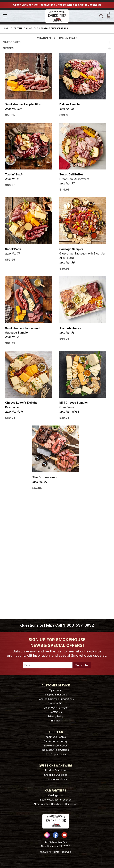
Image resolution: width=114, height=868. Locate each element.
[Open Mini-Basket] (109, 16)
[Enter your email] (48, 665)
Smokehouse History (56, 741)
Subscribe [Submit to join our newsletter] (82, 665)
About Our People (56, 737)
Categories (57, 42)
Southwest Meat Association (56, 800)
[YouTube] (64, 835)
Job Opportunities (56, 754)
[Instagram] (47, 835)
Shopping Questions (56, 775)
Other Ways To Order (56, 708)
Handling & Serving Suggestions (56, 699)
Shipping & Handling (56, 695)
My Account (56, 690)
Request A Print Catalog (56, 750)
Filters (57, 48)
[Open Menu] (20, 16)
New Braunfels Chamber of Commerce (56, 804)
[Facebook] (56, 835)
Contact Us (56, 712)
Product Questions (56, 770)
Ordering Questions (56, 779)
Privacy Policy (56, 716)
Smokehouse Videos (56, 746)
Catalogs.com (56, 795)
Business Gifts (56, 703)
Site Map (56, 721)
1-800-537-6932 (79, 625)
